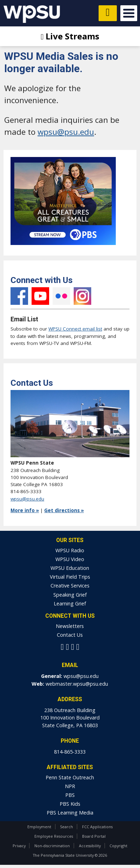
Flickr (61, 296)
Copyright (118, 846)
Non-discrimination (52, 846)
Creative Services (70, 586)
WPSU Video (70, 559)
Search (66, 827)
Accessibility (90, 846)
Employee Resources (54, 836)
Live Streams (70, 36)
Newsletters (70, 626)
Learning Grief (70, 603)
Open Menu (129, 13)
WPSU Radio (70, 550)
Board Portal (94, 836)
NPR (70, 786)
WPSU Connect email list (75, 329)
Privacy (19, 846)
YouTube (40, 296)
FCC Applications (97, 827)
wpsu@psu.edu (66, 132)
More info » (25, 510)
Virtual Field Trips (70, 577)
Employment (39, 827)
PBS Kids (70, 804)
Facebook (19, 296)
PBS (70, 795)
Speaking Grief (70, 595)
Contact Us (70, 635)
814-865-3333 (70, 752)
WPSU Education (70, 568)
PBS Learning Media (70, 813)
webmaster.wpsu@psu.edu (77, 684)
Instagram (82, 296)
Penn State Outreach (70, 777)
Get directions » (64, 510)
